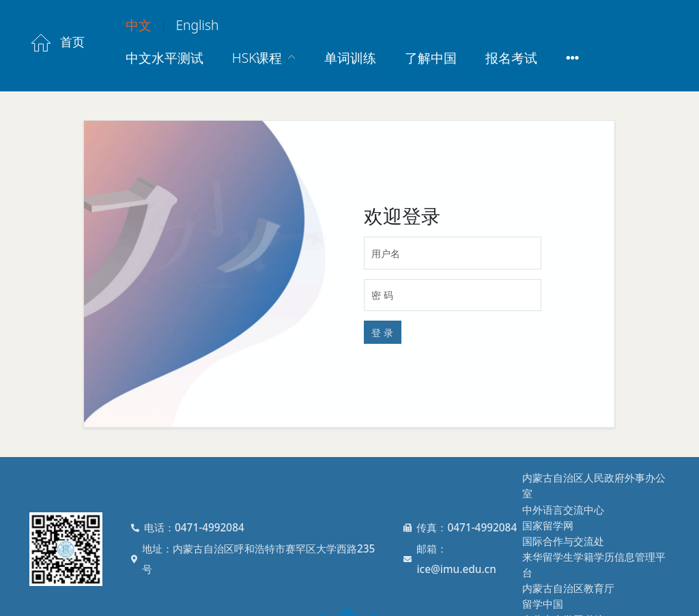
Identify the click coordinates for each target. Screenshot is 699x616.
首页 (57, 43)
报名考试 (511, 58)
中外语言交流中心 (563, 510)
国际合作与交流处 (563, 541)
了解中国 (431, 58)
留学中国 (543, 604)
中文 (139, 25)
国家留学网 (548, 526)
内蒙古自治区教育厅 (568, 588)
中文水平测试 (165, 58)
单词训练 (350, 58)
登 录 (382, 333)
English (197, 25)
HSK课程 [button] (259, 58)
